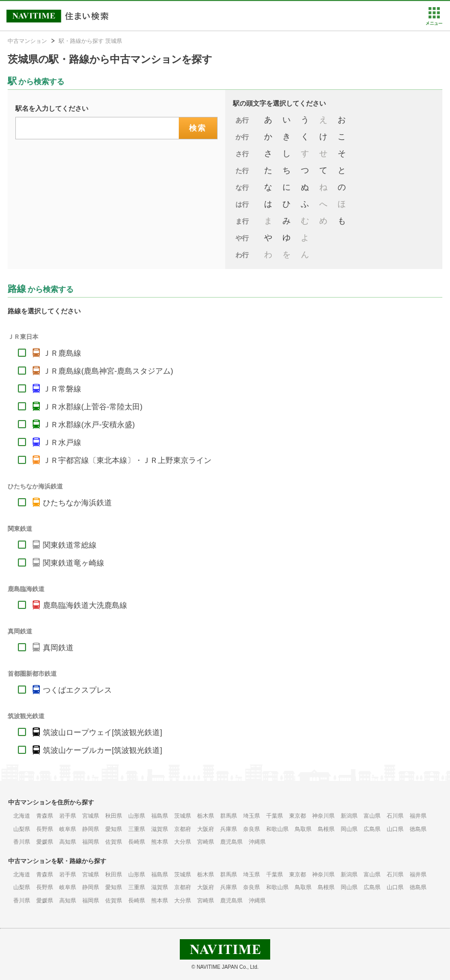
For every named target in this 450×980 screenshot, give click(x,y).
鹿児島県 (231, 842)
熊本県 (160, 842)
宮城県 (91, 816)
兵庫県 (229, 829)
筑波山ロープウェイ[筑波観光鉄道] (102, 732)
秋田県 (114, 816)
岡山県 (349, 829)
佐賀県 (114, 842)
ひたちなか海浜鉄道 (77, 503)
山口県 (395, 829)
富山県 (372, 816)
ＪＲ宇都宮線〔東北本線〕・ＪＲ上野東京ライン (127, 460)
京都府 (183, 829)
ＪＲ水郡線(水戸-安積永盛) (89, 424)
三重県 (137, 829)
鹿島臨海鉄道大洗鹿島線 (85, 605)
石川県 (395, 816)
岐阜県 (68, 829)
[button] (434, 23)
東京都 (298, 816)
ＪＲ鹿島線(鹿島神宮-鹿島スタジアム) (108, 371)
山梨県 (22, 829)
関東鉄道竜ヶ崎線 (74, 563)
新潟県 (349, 816)
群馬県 (229, 816)
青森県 (45, 816)
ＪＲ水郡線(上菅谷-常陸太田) (93, 407)
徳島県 (418, 829)
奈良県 (252, 829)
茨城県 (183, 816)
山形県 (137, 816)
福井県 (418, 816)
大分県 (183, 842)
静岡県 (91, 829)
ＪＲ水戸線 (62, 442)
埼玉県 (252, 816)
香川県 (22, 842)
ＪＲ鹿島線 (62, 353)
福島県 (160, 816)
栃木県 (206, 816)
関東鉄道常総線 (70, 545)
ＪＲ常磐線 (62, 389)
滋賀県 (160, 829)
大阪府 (206, 829)
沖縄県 (257, 842)
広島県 (372, 829)
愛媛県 (45, 842)
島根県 (326, 829)
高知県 (68, 842)
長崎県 (137, 842)
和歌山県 (277, 829)
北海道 (22, 816)
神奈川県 (323, 816)
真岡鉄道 (58, 647)
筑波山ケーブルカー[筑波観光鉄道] (102, 750)
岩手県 (68, 816)
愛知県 (114, 829)
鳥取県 (303, 829)
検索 (198, 128)
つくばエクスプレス (77, 690)
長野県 (45, 829)
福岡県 (91, 842)
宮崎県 (206, 842)
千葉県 (275, 816)
